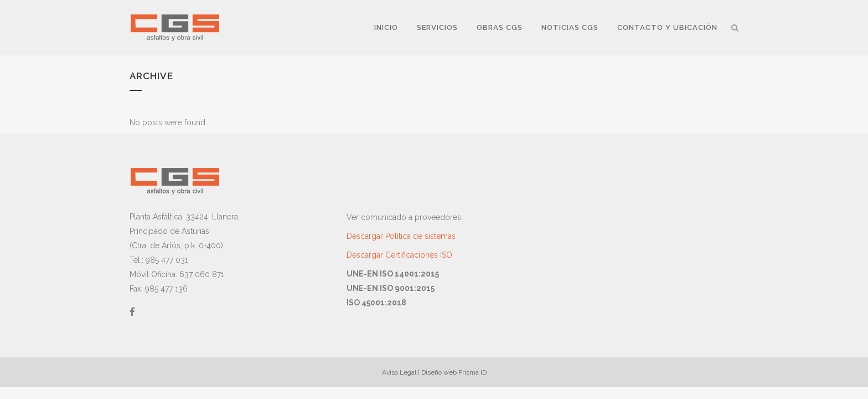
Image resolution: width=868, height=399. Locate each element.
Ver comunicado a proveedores (404, 217)
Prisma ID (472, 372)
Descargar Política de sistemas (401, 236)
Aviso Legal (399, 372)
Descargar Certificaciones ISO (399, 255)
